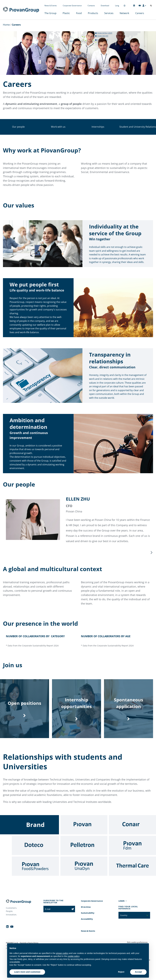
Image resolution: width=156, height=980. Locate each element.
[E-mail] (57, 915)
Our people (18, 127)
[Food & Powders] (35, 872)
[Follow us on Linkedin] (134, 6)
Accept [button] (138, 972)
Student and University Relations (138, 127)
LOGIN (122, 907)
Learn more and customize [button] (27, 972)
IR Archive (86, 913)
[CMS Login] (144, 5)
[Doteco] (35, 852)
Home (6, 25)
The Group (50, 13)
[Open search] (151, 6)
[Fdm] (132, 852)
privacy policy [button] (62, 953)
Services (109, 13)
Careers (140, 13)
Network (124, 13)
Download (105, 6)
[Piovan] (84, 831)
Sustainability (88, 919)
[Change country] (125, 6)
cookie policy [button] (73, 956)
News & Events (51, 6)
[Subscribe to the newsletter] (72, 915)
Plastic (66, 13)
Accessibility (87, 925)
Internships (98, 127)
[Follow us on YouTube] (140, 6)
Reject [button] (121, 972)
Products (93, 13)
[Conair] (132, 831)
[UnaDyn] (84, 872)
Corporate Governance (72, 6)
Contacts (91, 6)
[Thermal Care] (132, 872)
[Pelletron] (84, 852)
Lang (117, 6)
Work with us (58, 127)
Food (79, 13)
